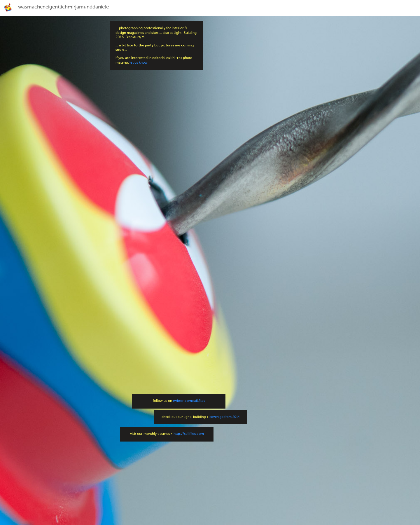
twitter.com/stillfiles (189, 401)
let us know (139, 63)
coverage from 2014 (225, 417)
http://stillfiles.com (189, 434)
